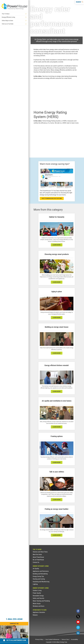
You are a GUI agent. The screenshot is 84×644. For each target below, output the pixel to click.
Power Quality (37, 593)
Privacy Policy (39, 639)
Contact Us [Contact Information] (14, 624)
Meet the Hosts (37, 554)
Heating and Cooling (39, 579)
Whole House (37, 604)
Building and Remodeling (40, 574)
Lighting (35, 584)
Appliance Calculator (39, 612)
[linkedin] (78, 633)
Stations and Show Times (40, 552)
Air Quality (36, 569)
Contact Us (36, 562)
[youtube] (78, 622)
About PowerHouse (38, 557)
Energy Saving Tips (38, 576)
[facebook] (78, 611)
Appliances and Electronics (41, 571)
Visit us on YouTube (14, 24)
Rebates (35, 615)
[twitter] (78, 616)
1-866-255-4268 (14, 619)
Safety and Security (38, 598)
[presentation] (57, 95)
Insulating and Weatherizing (41, 582)
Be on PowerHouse (38, 560)
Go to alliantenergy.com (15, 640)
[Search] (80, 2)
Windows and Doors (39, 606)
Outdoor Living (37, 590)
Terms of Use (65, 639)
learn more (57, 245)
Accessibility (75, 639)
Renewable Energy (38, 596)
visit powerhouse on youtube (52, 198)
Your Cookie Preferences (52, 639)
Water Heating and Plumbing (41, 601)
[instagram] (78, 627)
